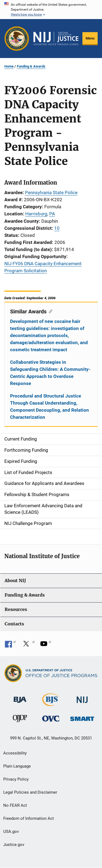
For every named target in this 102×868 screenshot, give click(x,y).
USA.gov (11, 832)
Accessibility (15, 753)
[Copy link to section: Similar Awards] (49, 311)
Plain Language (17, 766)
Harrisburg (36, 214)
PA (52, 214)
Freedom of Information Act (29, 818)
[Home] (56, 39)
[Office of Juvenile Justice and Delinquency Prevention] (20, 720)
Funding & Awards (31, 66)
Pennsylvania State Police (51, 192)
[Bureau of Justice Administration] (20, 697)
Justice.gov (14, 845)
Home (9, 66)
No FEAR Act (15, 805)
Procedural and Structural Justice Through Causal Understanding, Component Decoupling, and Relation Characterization (50, 407)
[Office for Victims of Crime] (51, 718)
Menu (90, 38)
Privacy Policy (16, 779)
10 (57, 228)
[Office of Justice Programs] (17, 39)
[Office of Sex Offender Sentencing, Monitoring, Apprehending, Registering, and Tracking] (82, 717)
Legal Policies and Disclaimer (30, 792)
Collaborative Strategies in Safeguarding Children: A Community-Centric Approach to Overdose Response (50, 373)
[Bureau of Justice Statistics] (51, 704)
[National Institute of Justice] (82, 697)
